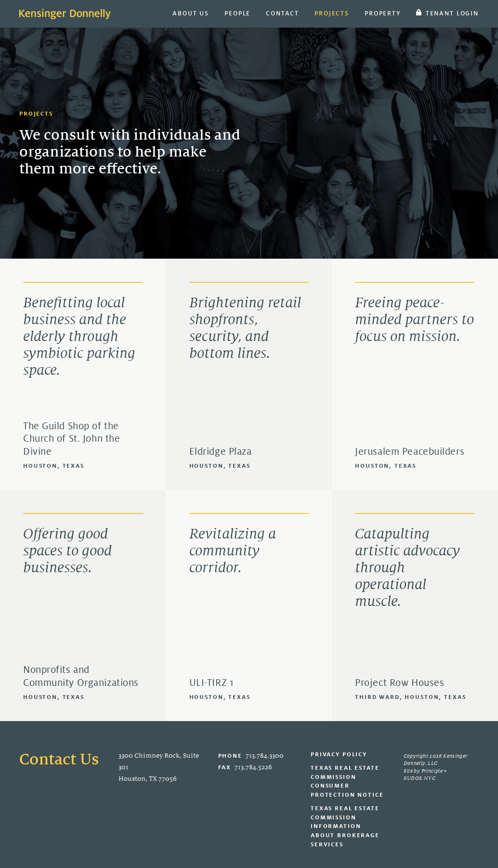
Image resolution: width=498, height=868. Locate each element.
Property (383, 13)
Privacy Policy (339, 754)
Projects (332, 13)
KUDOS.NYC (419, 778)
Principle (432, 771)
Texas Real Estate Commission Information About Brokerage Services (345, 826)
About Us (191, 13)
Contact (282, 13)
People (237, 13)
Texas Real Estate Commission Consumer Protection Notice (347, 781)
